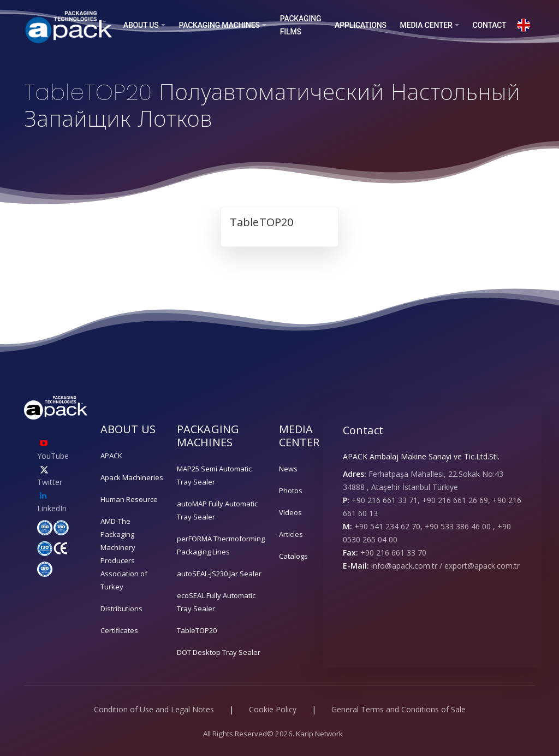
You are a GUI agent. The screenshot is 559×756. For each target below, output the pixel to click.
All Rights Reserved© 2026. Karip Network (273, 734)
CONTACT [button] (489, 25)
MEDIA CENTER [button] (426, 25)
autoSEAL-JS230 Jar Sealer (219, 574)
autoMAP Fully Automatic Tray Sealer (217, 510)
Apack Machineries (132, 477)
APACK (111, 456)
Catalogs (293, 556)
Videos (290, 512)
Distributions (121, 609)
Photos (291, 491)
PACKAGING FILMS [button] (301, 25)
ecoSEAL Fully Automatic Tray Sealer (216, 602)
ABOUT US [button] (141, 25)
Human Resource (129, 499)
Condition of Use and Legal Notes (154, 709)
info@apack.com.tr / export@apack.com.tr (445, 566)
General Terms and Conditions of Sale (399, 709)
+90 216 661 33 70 (393, 553)
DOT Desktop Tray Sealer (219, 652)
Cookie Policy (273, 709)
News (288, 469)
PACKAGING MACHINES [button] (219, 25)
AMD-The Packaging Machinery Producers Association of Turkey (124, 554)
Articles (291, 534)
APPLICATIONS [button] (361, 25)
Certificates (119, 630)
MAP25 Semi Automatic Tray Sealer (214, 475)
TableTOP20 (197, 630)
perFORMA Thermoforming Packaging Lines (221, 545)
